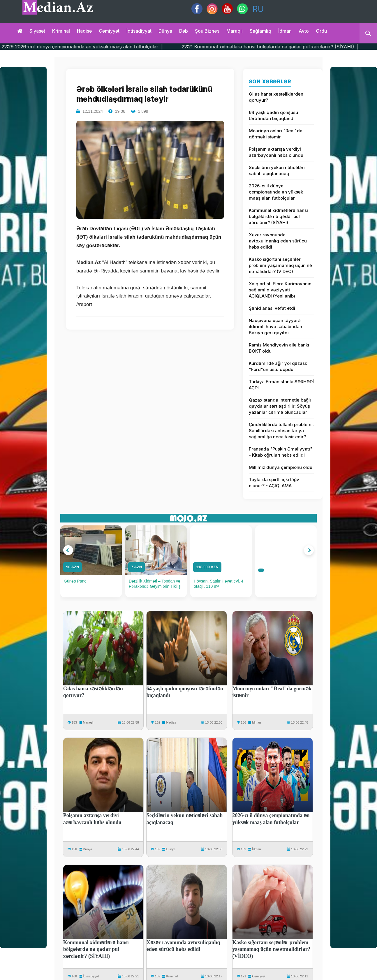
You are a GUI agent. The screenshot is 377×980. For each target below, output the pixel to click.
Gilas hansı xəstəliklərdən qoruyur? (276, 97)
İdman (285, 31)
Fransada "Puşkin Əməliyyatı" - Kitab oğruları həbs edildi (281, 452)
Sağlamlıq (260, 31)
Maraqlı (235, 31)
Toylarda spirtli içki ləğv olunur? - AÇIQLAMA (274, 483)
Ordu (321, 31)
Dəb (184, 31)
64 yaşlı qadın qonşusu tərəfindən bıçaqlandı (273, 115)
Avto (304, 31)
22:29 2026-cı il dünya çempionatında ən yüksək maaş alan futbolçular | (217, 47)
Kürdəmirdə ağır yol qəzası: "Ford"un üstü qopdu (278, 366)
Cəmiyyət (109, 31)
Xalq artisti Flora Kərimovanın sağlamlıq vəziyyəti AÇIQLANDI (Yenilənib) (280, 290)
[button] (68, 550)
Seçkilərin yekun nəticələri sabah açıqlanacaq (277, 170)
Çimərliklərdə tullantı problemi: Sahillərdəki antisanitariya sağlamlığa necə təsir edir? (281, 431)
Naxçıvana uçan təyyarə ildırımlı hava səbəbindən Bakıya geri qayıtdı (275, 327)
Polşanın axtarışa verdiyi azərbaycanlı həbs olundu (276, 152)
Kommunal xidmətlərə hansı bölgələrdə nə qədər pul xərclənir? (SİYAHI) (278, 216)
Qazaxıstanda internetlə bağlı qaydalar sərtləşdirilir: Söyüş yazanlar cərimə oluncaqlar (280, 406)
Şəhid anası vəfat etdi (272, 308)
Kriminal (61, 31)
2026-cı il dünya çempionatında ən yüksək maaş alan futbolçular (276, 192)
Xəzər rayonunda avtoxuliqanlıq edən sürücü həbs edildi (278, 241)
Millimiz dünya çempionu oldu (281, 467)
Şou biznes (207, 31)
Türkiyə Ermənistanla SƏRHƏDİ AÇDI (281, 385)
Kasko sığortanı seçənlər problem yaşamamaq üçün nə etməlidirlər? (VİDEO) (280, 265)
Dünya (165, 31)
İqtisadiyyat (139, 31)
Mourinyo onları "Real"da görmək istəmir (276, 134)
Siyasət (37, 31)
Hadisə (84, 31)
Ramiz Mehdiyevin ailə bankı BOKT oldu (279, 348)
